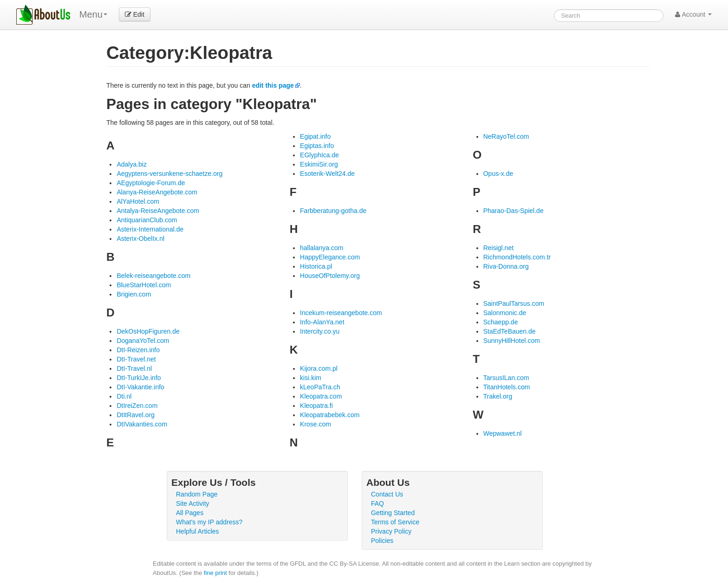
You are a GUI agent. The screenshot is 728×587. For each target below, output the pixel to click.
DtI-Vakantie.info (140, 387)
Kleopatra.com (321, 396)
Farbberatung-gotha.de (333, 211)
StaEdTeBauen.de (510, 331)
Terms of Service (395, 522)
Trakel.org (498, 396)
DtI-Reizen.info (138, 350)
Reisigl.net (498, 248)
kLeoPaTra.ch (320, 387)
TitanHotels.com (507, 387)
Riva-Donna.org (506, 266)
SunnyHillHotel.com (512, 341)
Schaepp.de (501, 322)
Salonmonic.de (505, 313)
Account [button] (693, 14)
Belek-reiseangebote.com (153, 276)
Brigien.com (134, 294)
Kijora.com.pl (319, 368)
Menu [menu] (93, 14)
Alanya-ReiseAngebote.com (157, 192)
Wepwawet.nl (503, 433)
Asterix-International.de (150, 229)
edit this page (273, 85)
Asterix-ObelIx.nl (140, 239)
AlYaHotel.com (138, 201)
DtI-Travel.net (136, 359)
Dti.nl (124, 396)
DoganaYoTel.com (143, 341)
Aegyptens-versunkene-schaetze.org (169, 174)
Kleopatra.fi (316, 406)
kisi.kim (311, 378)
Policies (382, 541)
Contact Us (387, 494)
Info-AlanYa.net (322, 322)
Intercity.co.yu (320, 331)
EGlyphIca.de (319, 155)
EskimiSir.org (319, 164)
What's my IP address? (209, 522)
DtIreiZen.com (137, 406)
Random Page (197, 494)
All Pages (190, 513)
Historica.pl (316, 266)
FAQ (377, 503)
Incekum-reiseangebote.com (341, 313)
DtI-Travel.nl (134, 368)
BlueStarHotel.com (144, 285)
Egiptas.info (317, 146)
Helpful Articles (198, 531)
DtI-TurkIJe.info (139, 378)
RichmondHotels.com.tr (517, 257)
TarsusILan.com (506, 378)
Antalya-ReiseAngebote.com (158, 211)
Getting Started (393, 513)
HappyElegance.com (330, 257)
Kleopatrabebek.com (330, 415)
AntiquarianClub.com (147, 220)
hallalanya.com (322, 248)
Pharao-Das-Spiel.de (513, 211)
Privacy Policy (391, 531)
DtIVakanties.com (142, 424)
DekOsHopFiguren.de (148, 331)
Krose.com (315, 424)
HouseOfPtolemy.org (330, 276)
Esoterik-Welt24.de (327, 174)
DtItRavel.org (136, 415)
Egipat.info (315, 136)
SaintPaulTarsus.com (514, 303)
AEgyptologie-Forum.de (151, 183)
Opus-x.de (498, 174)
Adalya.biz (132, 164)
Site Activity (193, 503)
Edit (135, 14)
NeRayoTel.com (506, 136)
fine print (215, 573)
